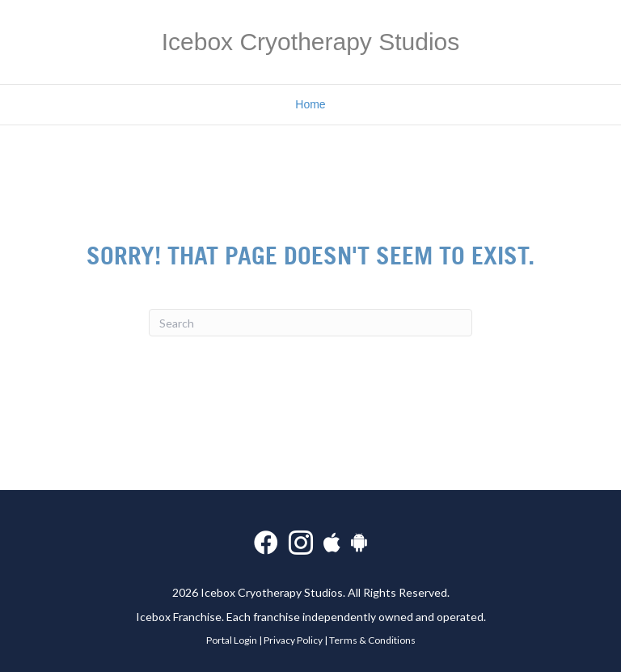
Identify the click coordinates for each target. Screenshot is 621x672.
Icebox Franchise (179, 617)
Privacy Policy (293, 640)
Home (310, 104)
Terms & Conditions (372, 640)
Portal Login (232, 640)
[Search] (310, 323)
